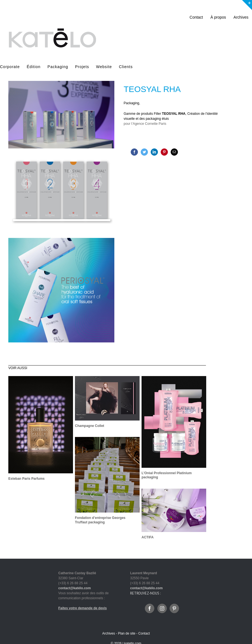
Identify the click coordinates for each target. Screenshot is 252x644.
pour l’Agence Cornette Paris (145, 124)
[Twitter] (144, 152)
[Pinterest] (164, 152)
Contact (144, 633)
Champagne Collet (90, 426)
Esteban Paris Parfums (27, 479)
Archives (109, 633)
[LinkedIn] (154, 152)
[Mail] (174, 152)
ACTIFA (148, 537)
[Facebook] (134, 152)
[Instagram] (162, 608)
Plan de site (127, 633)
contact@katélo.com (75, 588)
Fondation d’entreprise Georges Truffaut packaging (100, 520)
